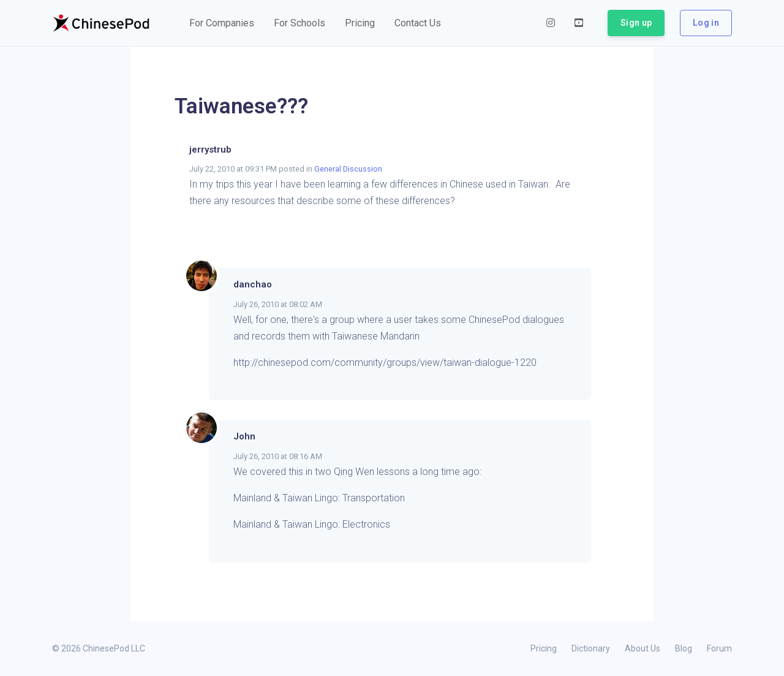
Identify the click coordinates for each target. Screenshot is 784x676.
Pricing (544, 648)
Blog (684, 648)
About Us (643, 648)
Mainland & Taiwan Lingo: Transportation (319, 498)
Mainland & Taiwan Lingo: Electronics (312, 524)
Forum (719, 648)
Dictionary (591, 648)
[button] (222, 23)
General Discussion (348, 169)
